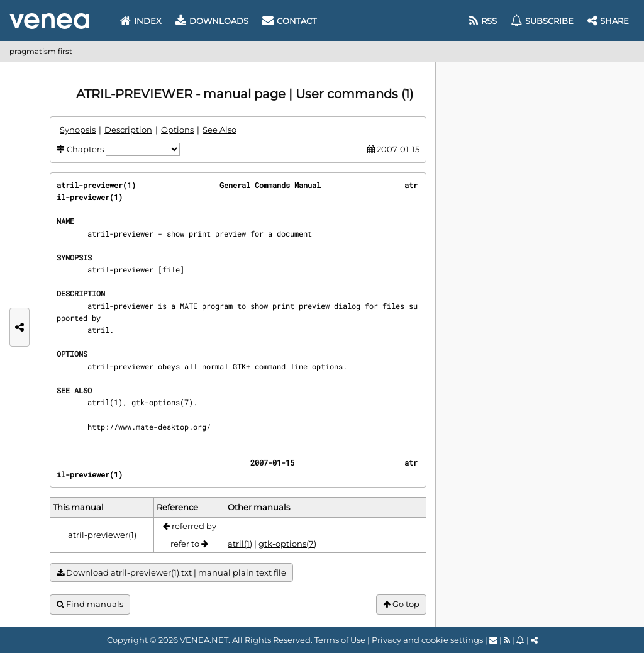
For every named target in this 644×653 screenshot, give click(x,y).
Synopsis (78, 130)
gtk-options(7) (162, 402)
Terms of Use (340, 640)
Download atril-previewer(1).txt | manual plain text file (171, 573)
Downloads (212, 21)
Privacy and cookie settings (427, 640)
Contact (289, 21)
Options (177, 130)
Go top (401, 604)
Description (128, 130)
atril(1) (105, 402)
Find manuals (90, 604)
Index (141, 21)
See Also (219, 130)
